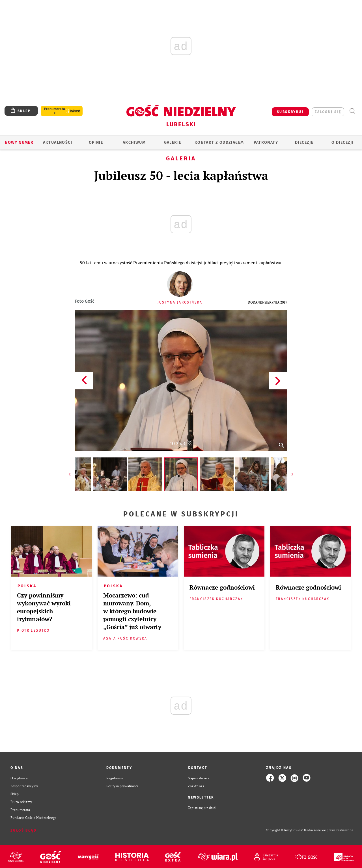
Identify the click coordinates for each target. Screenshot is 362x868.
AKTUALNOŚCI (58, 142)
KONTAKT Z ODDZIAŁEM (219, 142)
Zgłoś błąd (23, 830)
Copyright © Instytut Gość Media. (290, 830)
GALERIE (173, 142)
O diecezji (342, 142)
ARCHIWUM (134, 142)
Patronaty (266, 142)
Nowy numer (19, 142)
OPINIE (96, 142)
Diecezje (304, 142)
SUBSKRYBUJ (290, 112)
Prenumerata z (55, 111)
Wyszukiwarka (352, 111)
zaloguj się (328, 112)
